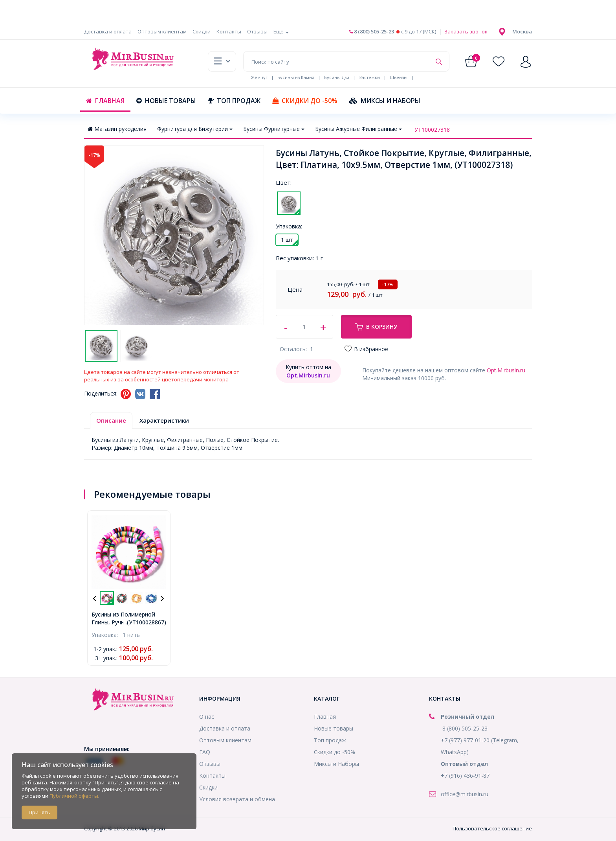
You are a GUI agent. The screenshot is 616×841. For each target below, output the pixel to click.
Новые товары (166, 101)
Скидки (202, 31)
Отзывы (257, 31)
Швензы (399, 77)
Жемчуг (259, 77)
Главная (105, 101)
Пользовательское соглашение (492, 828)
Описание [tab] (111, 420)
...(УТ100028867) (145, 622)
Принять (39, 812)
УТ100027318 (432, 130)
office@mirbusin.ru (465, 794)
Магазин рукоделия (117, 129)
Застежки (369, 77)
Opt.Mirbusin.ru (506, 370)
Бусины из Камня (296, 77)
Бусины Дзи (337, 77)
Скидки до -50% (305, 101)
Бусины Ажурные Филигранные (358, 129)
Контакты (229, 31)
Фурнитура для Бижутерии (195, 129)
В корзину (376, 327)
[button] (522, 31)
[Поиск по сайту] (337, 61)
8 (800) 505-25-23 (372, 31)
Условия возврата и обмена (237, 799)
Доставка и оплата (108, 31)
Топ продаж (234, 101)
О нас (207, 717)
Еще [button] (281, 31)
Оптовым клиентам (162, 31)
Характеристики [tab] (164, 420)
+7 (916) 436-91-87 (465, 776)
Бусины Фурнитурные (274, 129)
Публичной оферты (74, 796)
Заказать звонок (465, 31)
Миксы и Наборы (385, 101)
